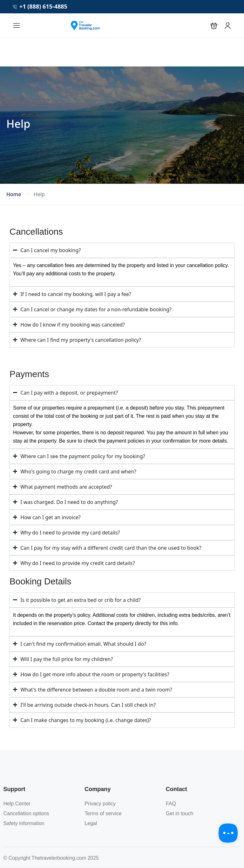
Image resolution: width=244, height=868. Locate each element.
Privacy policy (100, 804)
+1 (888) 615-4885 (40, 6)
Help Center (17, 804)
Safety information (24, 823)
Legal (91, 823)
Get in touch (180, 813)
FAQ (171, 804)
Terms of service (103, 813)
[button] (214, 26)
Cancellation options (26, 813)
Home (14, 194)
